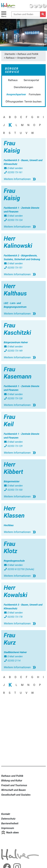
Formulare (35, 94)
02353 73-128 (13, 398)
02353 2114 (12, 661)
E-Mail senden (13, 168)
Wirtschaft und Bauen (14, 790)
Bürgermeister (12, 481)
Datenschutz (8, 819)
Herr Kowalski (16, 591)
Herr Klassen (14, 512)
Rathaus (13, 80)
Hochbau (9, 525)
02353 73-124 (13, 220)
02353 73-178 (13, 617)
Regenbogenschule (14, 561)
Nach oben (13, 833)
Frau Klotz (11, 547)
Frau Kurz (10, 639)
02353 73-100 (13, 490)
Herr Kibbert (13, 468)
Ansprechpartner (16, 94)
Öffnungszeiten (14, 102)
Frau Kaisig (12, 147)
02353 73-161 (13, 172)
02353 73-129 (13, 446)
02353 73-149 (13, 351)
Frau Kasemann (18, 373)
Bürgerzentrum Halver (16, 342)
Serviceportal (31, 80)
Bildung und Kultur (12, 781)
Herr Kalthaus (15, 290)
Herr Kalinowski (18, 242)
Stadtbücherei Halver (15, 652)
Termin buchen (33, 102)
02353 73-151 (13, 268)
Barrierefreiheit (10, 823)
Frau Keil (10, 420)
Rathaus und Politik (12, 776)
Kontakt (6, 814)
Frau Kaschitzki (17, 329)
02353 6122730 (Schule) (19, 569)
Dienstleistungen (23, 87)
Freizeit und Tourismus (14, 785)
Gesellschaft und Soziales (16, 795)
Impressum (8, 828)
